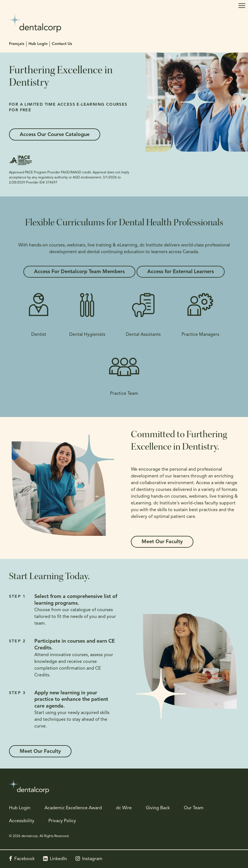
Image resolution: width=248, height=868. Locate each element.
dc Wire (124, 808)
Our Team (194, 808)
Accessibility (22, 821)
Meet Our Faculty (163, 542)
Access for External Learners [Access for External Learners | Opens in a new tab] (181, 272)
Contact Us (62, 44)
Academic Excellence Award (73, 808)
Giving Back (158, 808)
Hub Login (38, 44)
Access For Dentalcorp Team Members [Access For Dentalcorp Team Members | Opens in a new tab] (79, 272)
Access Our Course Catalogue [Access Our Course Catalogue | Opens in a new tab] (55, 135)
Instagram (92, 859)
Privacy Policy (62, 821)
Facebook (24, 859)
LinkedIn (58, 859)
